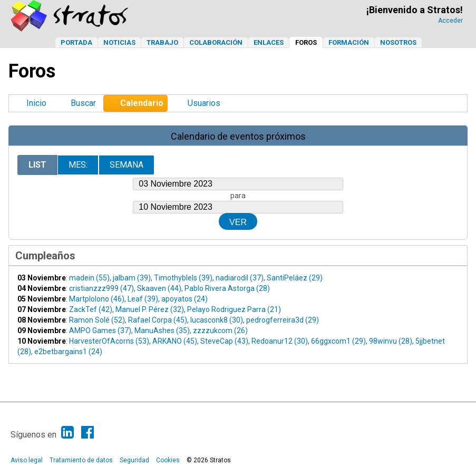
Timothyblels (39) (183, 278)
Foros (306, 42)
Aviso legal (27, 460)
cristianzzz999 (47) (101, 288)
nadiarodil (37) (240, 278)
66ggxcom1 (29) (338, 341)
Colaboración (216, 42)
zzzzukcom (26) (220, 331)
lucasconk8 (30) (217, 320)
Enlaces (269, 42)
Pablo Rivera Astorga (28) (227, 288)
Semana (127, 165)
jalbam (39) (132, 278)
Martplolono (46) (97, 299)
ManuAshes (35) (162, 331)
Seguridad (134, 460)
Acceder (450, 21)
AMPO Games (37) (100, 331)
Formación (349, 42)
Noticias (119, 42)
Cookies (168, 460)
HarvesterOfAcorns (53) (109, 341)
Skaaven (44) (159, 288)
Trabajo (162, 42)
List (37, 165)
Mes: (78, 165)
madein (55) (89, 278)
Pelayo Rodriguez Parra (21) (234, 309)
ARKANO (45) (175, 341)
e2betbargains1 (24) (68, 352)
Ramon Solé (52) (97, 320)
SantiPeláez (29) (295, 278)
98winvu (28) (391, 341)
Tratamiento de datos (81, 460)
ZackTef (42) (91, 309)
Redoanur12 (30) (280, 341)
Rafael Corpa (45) (158, 320)
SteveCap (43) (224, 341)
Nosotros (398, 42)
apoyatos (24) (184, 299)
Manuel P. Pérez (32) (150, 309)
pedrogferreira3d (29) (283, 320)
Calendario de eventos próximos (238, 136)
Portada (76, 42)
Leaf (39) (143, 299)
